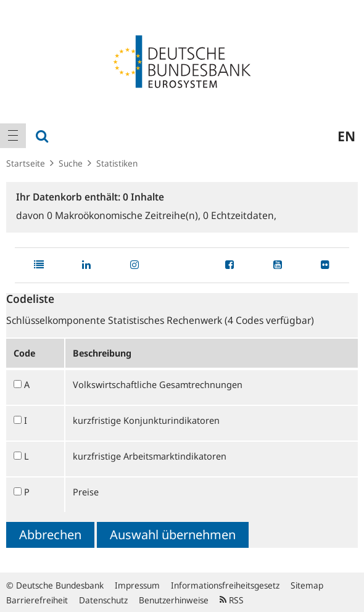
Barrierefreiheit (37, 600)
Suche (71, 163)
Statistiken (117, 163)
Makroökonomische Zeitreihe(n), (125, 215)
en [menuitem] (346, 136)
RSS (232, 600)
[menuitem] (13, 136)
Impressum (137, 585)
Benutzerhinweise (174, 600)
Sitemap (307, 585)
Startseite (26, 163)
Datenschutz (103, 600)
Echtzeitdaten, (240, 215)
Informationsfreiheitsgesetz (225, 585)
